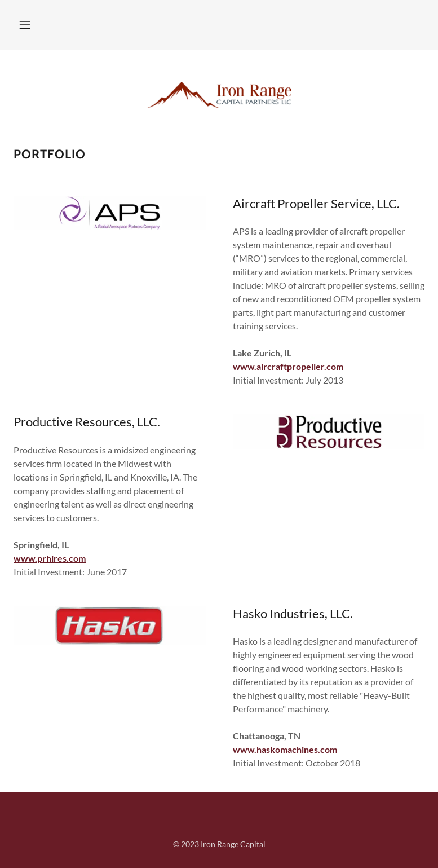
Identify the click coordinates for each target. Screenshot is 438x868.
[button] (31, 25)
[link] (219, 86)
